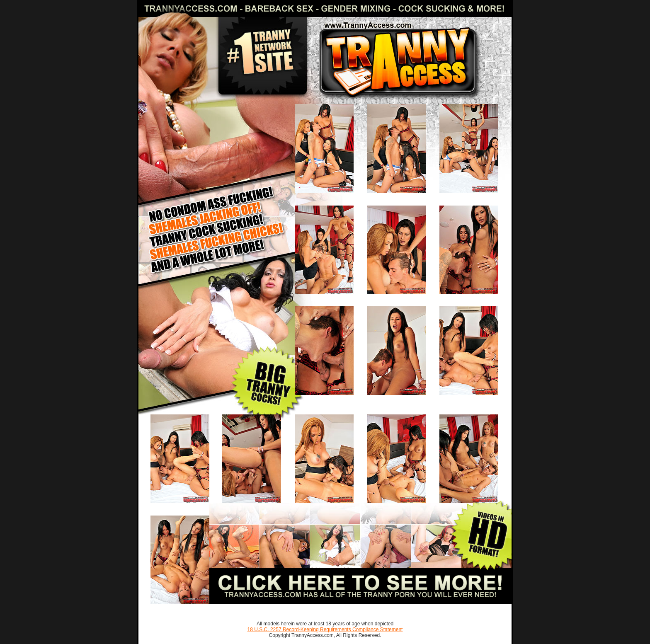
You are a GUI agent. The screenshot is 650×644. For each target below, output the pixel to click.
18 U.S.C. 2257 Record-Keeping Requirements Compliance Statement (325, 629)
